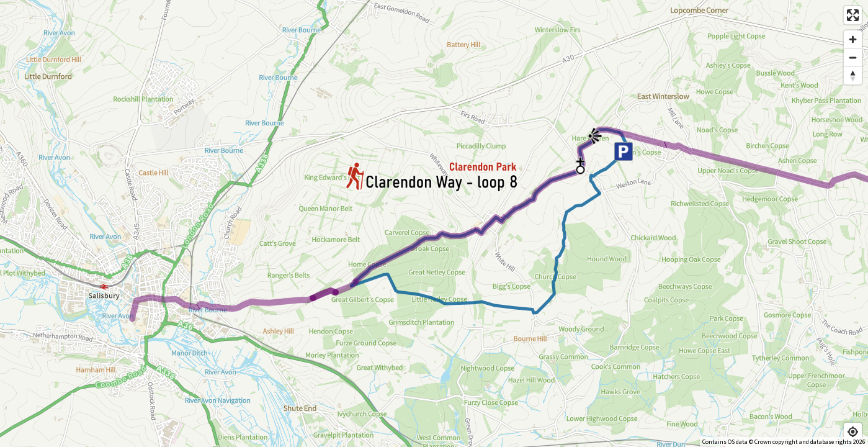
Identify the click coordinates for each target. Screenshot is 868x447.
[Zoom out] (853, 57)
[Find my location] (853, 432)
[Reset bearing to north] (853, 75)
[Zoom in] (853, 39)
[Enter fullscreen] (853, 15)
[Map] (434, 223)
